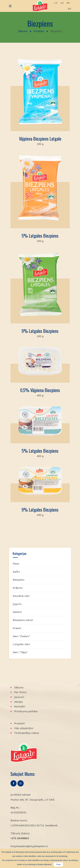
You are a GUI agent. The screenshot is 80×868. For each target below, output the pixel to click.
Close (58, 864)
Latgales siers (21, 644)
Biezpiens (19, 580)
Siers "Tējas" (20, 652)
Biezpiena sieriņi (23, 620)
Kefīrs (16, 572)
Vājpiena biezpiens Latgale (40, 139)
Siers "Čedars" (21, 636)
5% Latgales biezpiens (40, 236)
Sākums (23, 31)
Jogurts (17, 604)
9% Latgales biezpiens (40, 331)
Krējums (18, 588)
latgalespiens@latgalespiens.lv (29, 846)
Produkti (39, 31)
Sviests (17, 628)
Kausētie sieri (21, 596)
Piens (16, 564)
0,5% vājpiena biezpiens (40, 390)
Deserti (17, 612)
